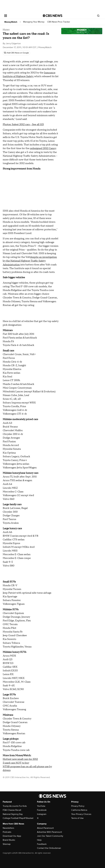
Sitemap (7, 844)
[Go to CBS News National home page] (52, 16)
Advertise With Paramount (49, 832)
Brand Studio (9, 840)
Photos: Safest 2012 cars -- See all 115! (23, 124)
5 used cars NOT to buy (16, 763)
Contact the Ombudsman (49, 848)
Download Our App (12, 836)
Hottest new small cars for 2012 (20, 759)
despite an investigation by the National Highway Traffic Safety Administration (30, 261)
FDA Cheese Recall (12, 810)
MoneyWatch (11, 22)
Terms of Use (77, 818)
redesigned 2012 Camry (43, 148)
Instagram (42, 814)
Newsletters (8, 828)
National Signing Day (13, 814)
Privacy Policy (78, 806)
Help (39, 840)
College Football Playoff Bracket (18, 818)
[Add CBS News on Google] (16, 53)
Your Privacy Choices (81, 814)
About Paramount (45, 828)
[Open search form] (98, 16)
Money (6, 30)
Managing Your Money (34, 22)
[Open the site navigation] (20, 16)
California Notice (79, 810)
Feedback (42, 844)
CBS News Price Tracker (59, 22)
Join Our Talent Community (50, 836)
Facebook (42, 810)
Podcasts (7, 832)
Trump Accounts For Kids (15, 806)
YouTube (41, 806)
